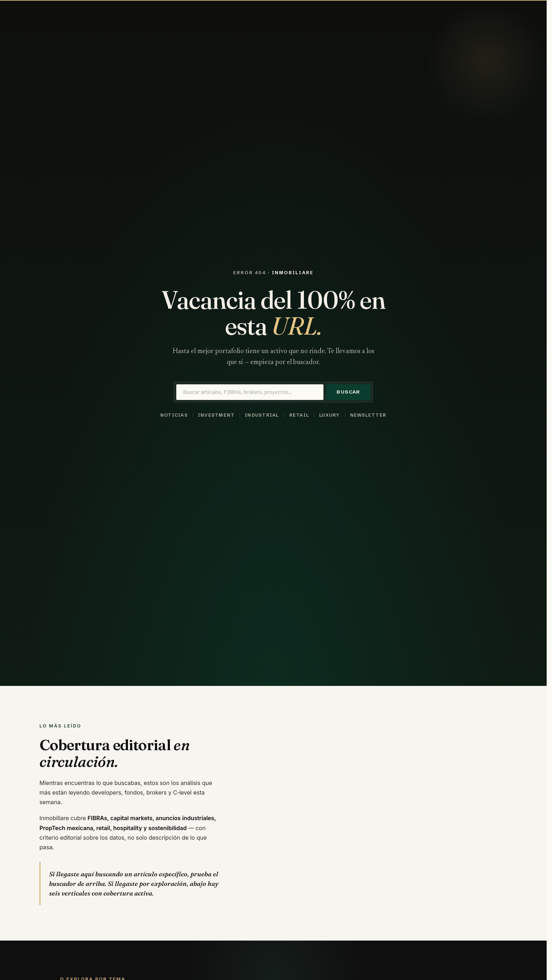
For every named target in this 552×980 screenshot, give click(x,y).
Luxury (329, 415)
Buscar (348, 392)
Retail (299, 415)
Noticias (174, 415)
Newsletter (368, 415)
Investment (216, 415)
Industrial (262, 415)
